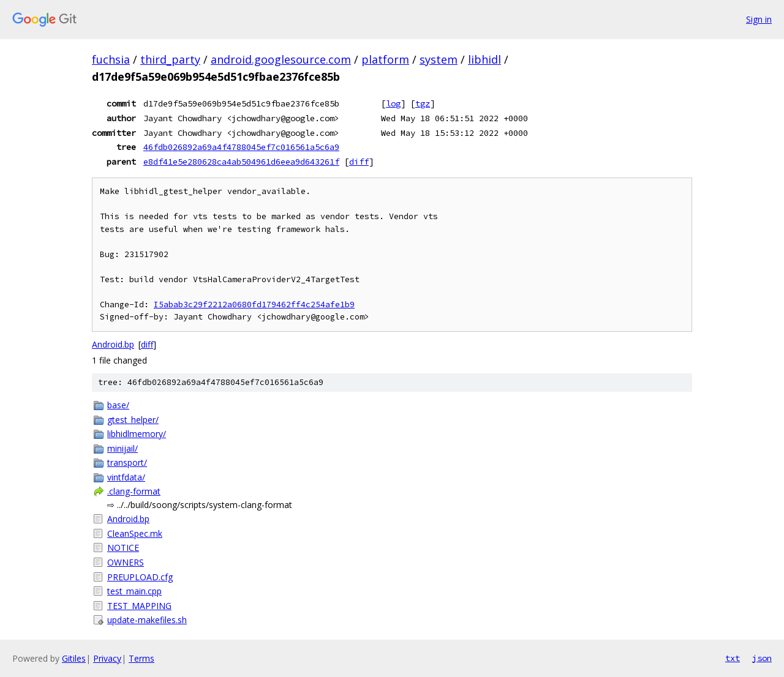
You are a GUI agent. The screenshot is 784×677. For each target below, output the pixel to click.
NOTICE (123, 548)
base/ (118, 405)
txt (733, 658)
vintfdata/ (126, 477)
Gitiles (74, 658)
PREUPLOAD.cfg (140, 577)
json (762, 658)
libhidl (484, 59)
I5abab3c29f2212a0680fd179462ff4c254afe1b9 (254, 305)
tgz (423, 103)
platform (385, 59)
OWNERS (126, 562)
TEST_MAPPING (139, 606)
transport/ (127, 462)
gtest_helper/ (133, 420)
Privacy (107, 658)
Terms (141, 658)
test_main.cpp (134, 591)
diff (359, 162)
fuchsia (111, 59)
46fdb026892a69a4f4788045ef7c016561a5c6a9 (241, 147)
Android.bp (113, 344)
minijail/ (123, 448)
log (393, 103)
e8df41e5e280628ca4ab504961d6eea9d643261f (241, 162)
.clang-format (134, 491)
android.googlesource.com (281, 59)
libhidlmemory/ (137, 434)
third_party (170, 59)
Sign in (759, 19)
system (439, 59)
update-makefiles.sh (147, 620)
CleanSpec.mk (135, 533)
